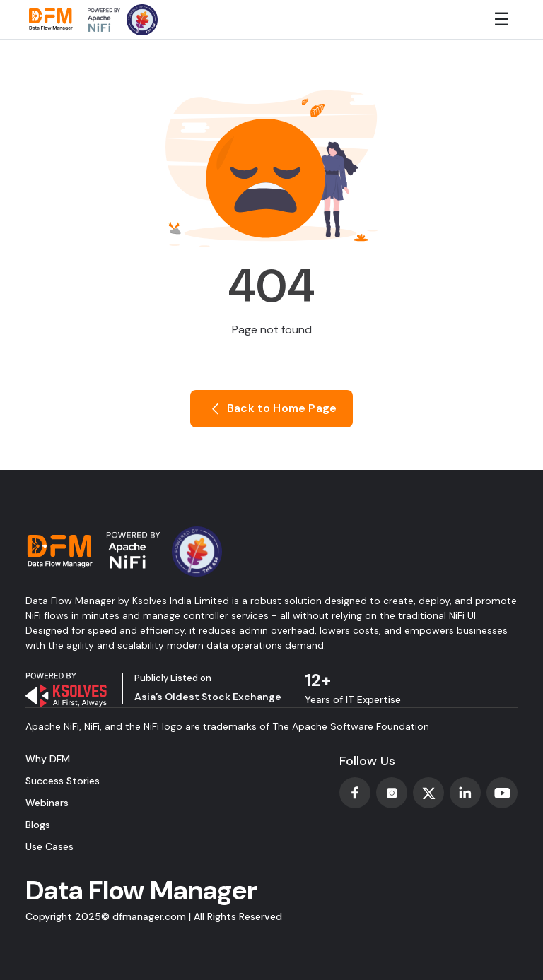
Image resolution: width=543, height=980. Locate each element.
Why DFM (48, 759)
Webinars (47, 803)
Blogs (38, 825)
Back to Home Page (271, 409)
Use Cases (49, 846)
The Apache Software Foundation (351, 726)
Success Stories (63, 781)
